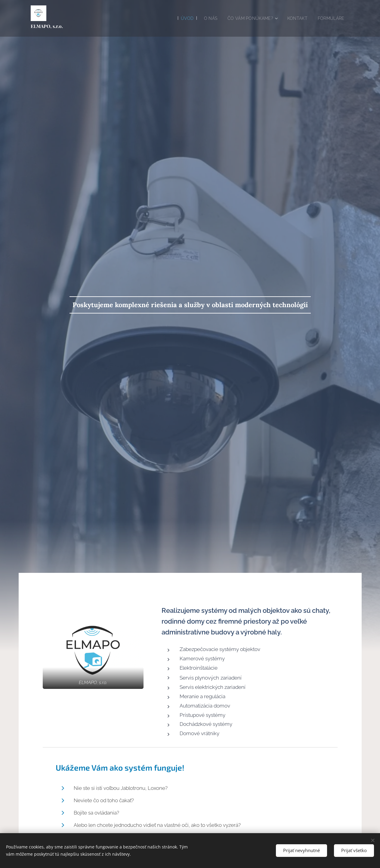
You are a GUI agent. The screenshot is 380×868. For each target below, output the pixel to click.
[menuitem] (180, 18)
